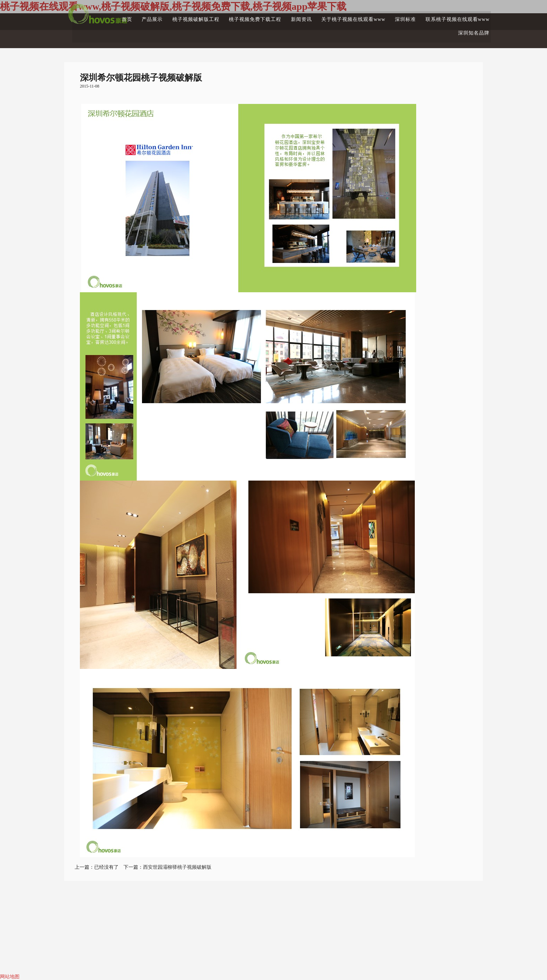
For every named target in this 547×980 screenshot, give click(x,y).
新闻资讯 (284, 16)
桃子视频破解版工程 (173, 16)
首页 (101, 16)
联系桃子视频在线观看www (449, 16)
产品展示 (127, 16)
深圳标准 (394, 16)
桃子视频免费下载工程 (235, 16)
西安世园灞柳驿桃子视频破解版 (177, 867)
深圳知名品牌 (466, 30)
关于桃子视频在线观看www (339, 16)
